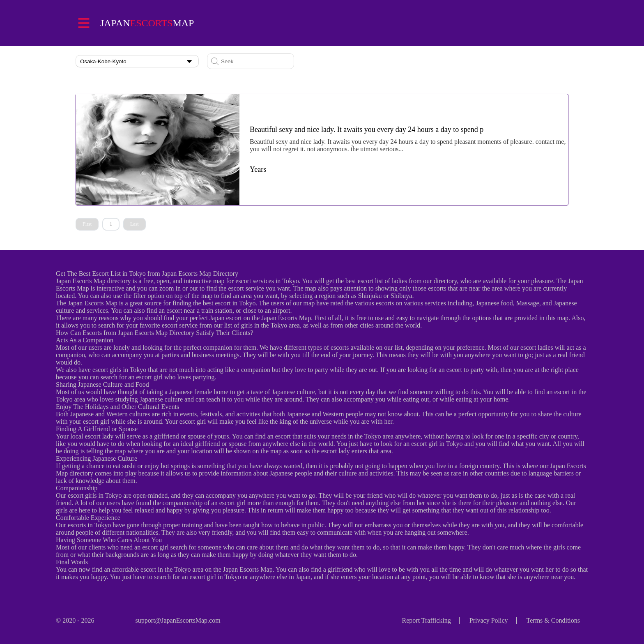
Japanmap (147, 23)
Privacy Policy (489, 620)
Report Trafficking (427, 620)
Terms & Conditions (553, 620)
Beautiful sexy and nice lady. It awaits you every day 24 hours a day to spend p (367, 129)
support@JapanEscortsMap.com (178, 620)
